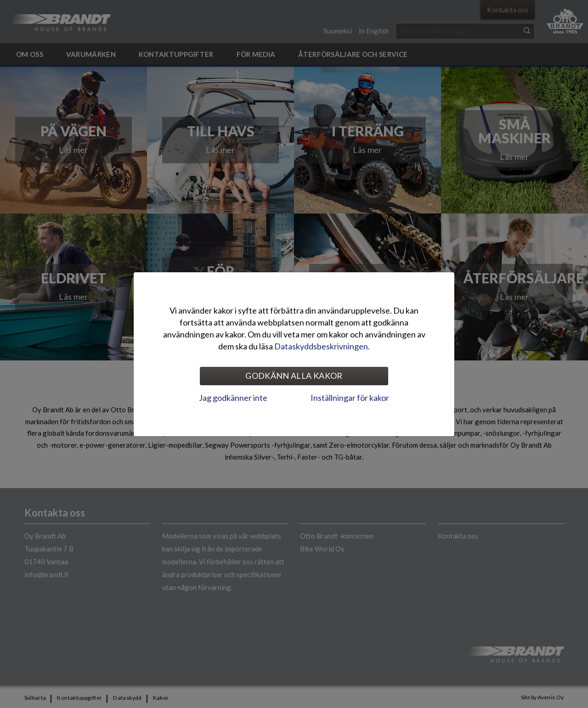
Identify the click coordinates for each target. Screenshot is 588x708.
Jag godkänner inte (233, 398)
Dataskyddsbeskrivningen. (322, 346)
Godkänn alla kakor (294, 376)
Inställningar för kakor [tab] (350, 398)
